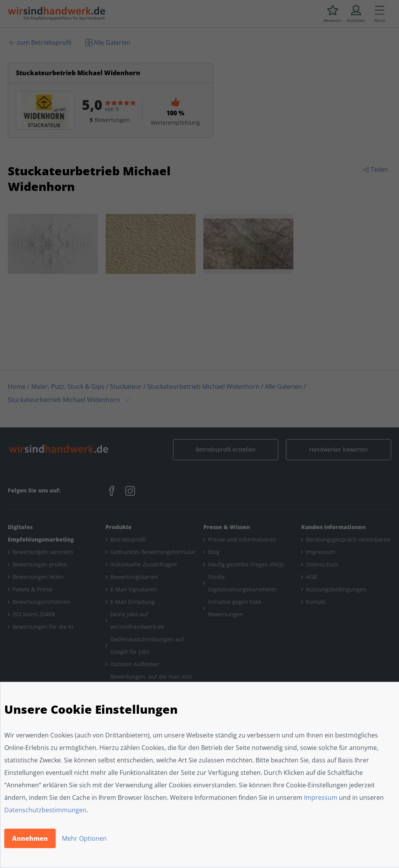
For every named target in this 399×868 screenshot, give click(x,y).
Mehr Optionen (84, 838)
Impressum (321, 797)
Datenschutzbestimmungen (45, 810)
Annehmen (30, 838)
